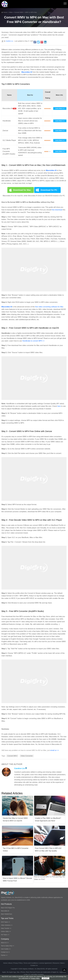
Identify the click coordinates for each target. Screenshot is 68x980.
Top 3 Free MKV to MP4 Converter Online (16, 850)
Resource (56, 963)
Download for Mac (22, 190)
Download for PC (49, 190)
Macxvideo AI (5, 911)
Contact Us (34, 965)
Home (5, 12)
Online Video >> (6, 931)
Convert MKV (12, 756)
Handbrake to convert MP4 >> (33, 341)
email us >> (54, 750)
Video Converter (27, 756)
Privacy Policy (18, 963)
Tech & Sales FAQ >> (8, 946)
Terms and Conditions (31, 963)
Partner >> (4, 955)
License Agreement (45, 963)
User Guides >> (6, 949)
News (62, 963)
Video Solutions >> (7, 925)
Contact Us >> (5, 952)
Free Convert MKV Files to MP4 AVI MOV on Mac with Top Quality (48, 850)
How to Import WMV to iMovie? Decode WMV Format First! (17, 880)
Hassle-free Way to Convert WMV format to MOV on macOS (15, 819)
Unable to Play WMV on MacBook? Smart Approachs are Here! (48, 819)
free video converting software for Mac (49, 307)
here (59, 406)
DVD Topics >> (6, 922)
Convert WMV (19, 12)
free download (57, 210)
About (10, 963)
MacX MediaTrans (7, 914)
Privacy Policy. (35, 978)
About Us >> (5, 943)
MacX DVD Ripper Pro (8, 908)
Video (11, 12)
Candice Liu (9, 41)
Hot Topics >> (5, 935)
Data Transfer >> (6, 928)
